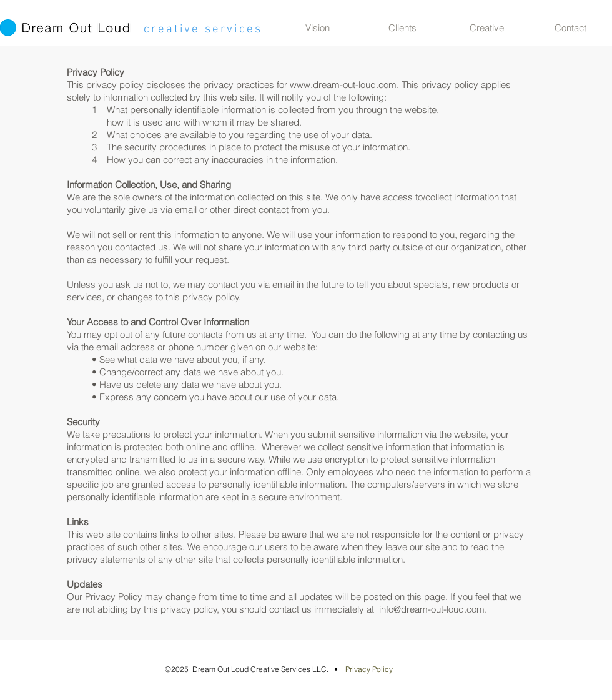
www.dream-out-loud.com (343, 85)
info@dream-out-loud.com (432, 609)
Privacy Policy (369, 669)
